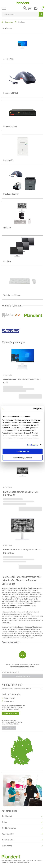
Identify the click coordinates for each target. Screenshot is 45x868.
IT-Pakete (7, 228)
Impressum (30, 861)
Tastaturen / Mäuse (12, 295)
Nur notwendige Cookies (23, 458)
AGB (24, 861)
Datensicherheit (10, 127)
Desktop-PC (8, 160)
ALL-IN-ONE (8, 59)
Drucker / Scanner (11, 194)
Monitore (7, 261)
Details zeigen (33, 445)
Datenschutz (38, 861)
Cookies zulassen (23, 451)
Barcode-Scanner (11, 93)
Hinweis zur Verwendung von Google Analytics (15, 862)
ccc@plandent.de (9, 701)
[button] (30, 9)
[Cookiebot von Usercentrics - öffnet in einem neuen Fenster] (33, 409)
